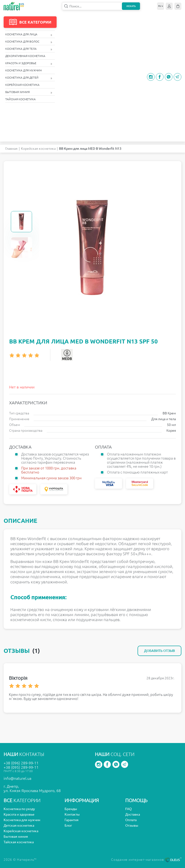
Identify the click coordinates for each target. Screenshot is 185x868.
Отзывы (132, 825)
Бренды (71, 809)
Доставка (133, 814)
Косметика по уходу (19, 809)
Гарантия (72, 820)
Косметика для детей (29, 78)
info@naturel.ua (17, 778)
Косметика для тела (29, 49)
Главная (11, 149)
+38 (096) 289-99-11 (21, 763)
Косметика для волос (29, 42)
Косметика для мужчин (23, 70)
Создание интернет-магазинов (146, 860)
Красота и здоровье (29, 63)
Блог (68, 825)
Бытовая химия (29, 92)
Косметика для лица (29, 34)
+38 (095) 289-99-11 (21, 767)
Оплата (131, 820)
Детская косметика (19, 825)
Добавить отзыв (159, 651)
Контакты (72, 814)
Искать (131, 6)
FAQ (129, 809)
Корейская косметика (22, 85)
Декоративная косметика (25, 56)
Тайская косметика (20, 99)
